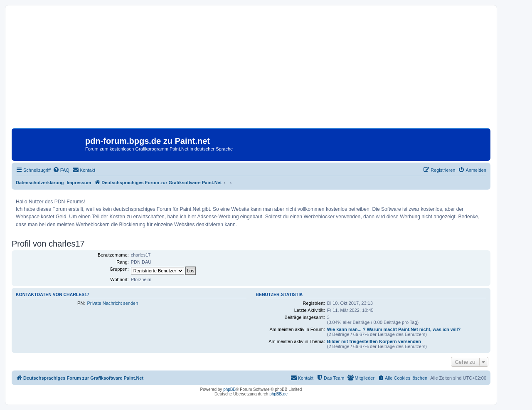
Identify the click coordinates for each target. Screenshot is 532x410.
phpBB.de (278, 394)
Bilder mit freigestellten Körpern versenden (374, 341)
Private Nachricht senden (112, 303)
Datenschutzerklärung (40, 183)
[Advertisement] (251, 70)
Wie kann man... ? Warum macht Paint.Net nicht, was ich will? (394, 329)
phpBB (229, 389)
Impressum (79, 183)
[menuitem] (61, 170)
